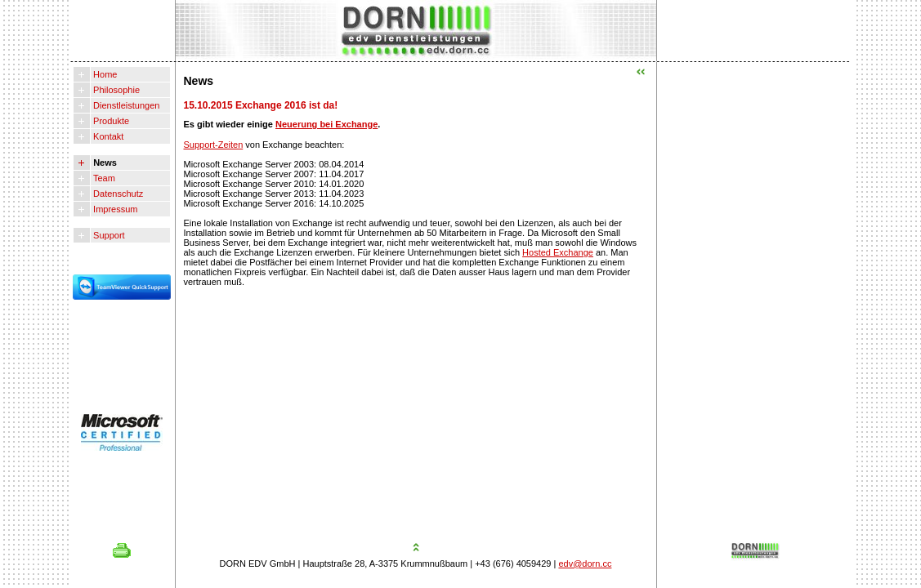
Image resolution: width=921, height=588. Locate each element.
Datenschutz (117, 194)
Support (108, 235)
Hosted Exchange (558, 252)
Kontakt (107, 136)
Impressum (114, 209)
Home (104, 74)
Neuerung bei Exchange (326, 124)
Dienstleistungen (125, 105)
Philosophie (115, 90)
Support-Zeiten (214, 145)
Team (103, 178)
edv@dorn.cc (585, 563)
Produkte (110, 121)
